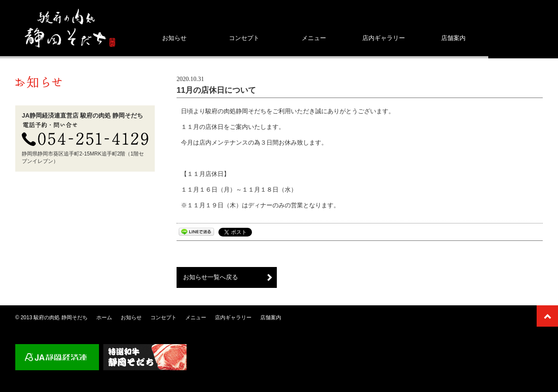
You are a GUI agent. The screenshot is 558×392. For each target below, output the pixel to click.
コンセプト (244, 38)
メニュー (314, 38)
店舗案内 (453, 38)
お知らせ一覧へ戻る (211, 277)
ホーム (104, 318)
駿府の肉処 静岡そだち (60, 318)
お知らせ (174, 38)
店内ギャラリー (384, 38)
